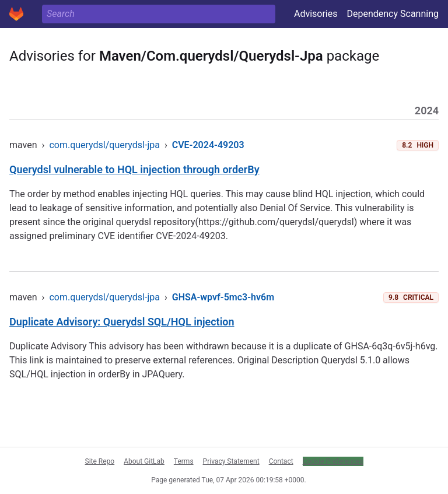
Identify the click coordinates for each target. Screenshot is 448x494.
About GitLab (144, 461)
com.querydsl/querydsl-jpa (104, 145)
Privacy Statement (231, 461)
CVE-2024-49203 (208, 145)
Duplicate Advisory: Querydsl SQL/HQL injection (122, 322)
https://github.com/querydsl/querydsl (276, 222)
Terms (184, 461)
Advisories (316, 14)
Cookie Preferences (333, 461)
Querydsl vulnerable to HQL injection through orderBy (134, 169)
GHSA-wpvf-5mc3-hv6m (223, 297)
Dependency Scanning (393, 14)
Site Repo (100, 461)
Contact (281, 461)
